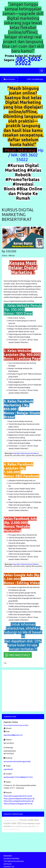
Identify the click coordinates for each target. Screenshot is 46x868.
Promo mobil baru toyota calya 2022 (23, 826)
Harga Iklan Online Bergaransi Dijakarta (26, 453)
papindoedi (8, 769)
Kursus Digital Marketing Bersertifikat (16, 725)
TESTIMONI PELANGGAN (14, 861)
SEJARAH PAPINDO (11, 858)
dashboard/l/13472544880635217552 (18, 777)
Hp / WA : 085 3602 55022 (26, 155)
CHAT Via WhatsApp (35, 79)
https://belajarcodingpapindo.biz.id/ (18, 804)
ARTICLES (8, 864)
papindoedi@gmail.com (13, 735)
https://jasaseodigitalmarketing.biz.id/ (19, 799)
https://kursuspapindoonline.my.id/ (18, 796)
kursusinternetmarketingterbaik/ (17, 761)
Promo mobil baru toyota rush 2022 (12, 820)
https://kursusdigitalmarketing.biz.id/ (19, 801)
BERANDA (8, 856)
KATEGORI (10, 79)
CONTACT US (9, 867)
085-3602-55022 (29, 61)
